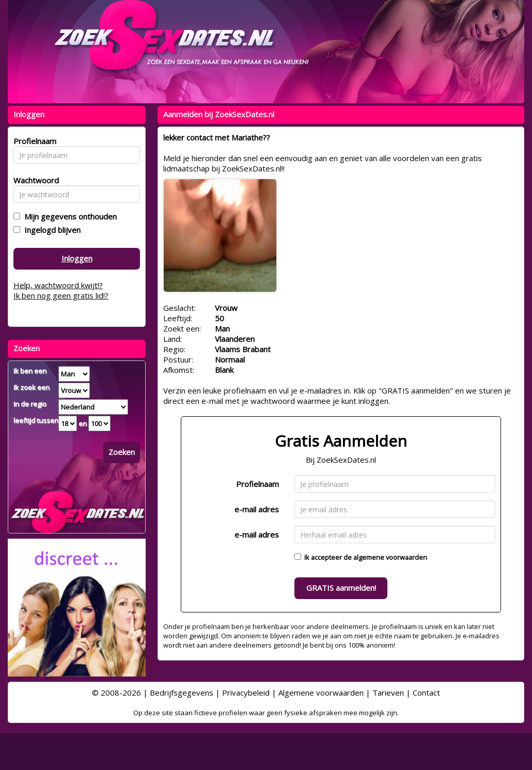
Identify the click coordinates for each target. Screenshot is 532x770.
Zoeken (122, 452)
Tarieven (388, 693)
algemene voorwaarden (390, 557)
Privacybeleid (246, 693)
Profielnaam (257, 484)
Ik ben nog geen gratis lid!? (61, 295)
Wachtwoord (33, 180)
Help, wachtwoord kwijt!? (58, 285)
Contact (426, 693)
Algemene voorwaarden (321, 693)
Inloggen (77, 258)
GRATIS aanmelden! (341, 588)
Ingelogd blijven (50, 230)
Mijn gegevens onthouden (68, 216)
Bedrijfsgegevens (182, 693)
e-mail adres (257, 509)
